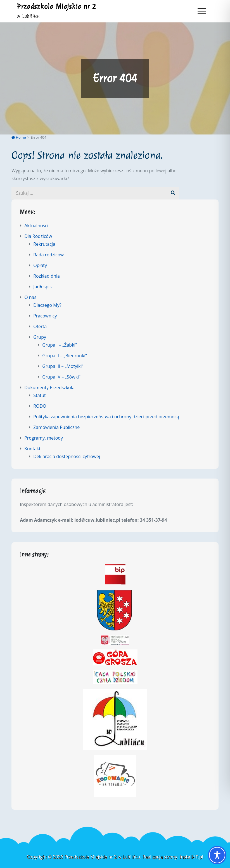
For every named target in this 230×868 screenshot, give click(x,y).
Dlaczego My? (47, 305)
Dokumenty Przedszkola (49, 387)
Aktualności (36, 226)
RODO (40, 406)
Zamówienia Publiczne (56, 427)
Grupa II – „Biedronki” (65, 356)
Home (19, 137)
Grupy (40, 337)
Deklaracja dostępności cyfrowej (67, 456)
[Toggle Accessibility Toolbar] (217, 855)
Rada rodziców (48, 255)
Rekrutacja (44, 244)
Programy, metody (44, 438)
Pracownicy (45, 316)
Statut (40, 395)
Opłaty (40, 265)
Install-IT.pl (191, 857)
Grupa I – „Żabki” (60, 345)
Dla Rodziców (38, 236)
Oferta (40, 326)
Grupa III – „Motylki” (63, 366)
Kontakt (32, 449)
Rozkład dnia (47, 276)
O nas (30, 297)
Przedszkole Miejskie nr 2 (56, 6)
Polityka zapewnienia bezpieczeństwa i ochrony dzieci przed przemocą (106, 417)
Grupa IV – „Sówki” (61, 377)
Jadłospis (42, 287)
